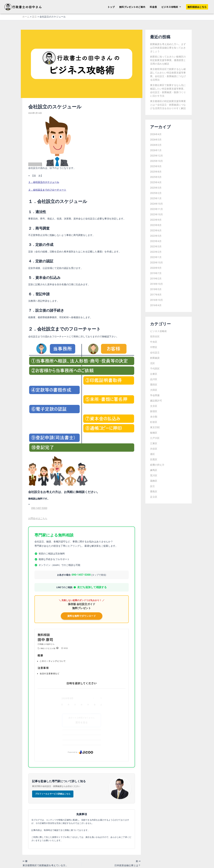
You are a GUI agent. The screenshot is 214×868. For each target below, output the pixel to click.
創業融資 (155, 358)
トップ (111, 7)
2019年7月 (156, 273)
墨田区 (154, 385)
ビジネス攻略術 (171, 7)
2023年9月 (156, 220)
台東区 (154, 374)
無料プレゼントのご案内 (132, 7)
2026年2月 (156, 145)
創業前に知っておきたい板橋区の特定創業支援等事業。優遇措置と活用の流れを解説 (168, 60)
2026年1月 (156, 150)
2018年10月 (156, 284)
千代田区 (155, 369)
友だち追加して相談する (90, 587)
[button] (171, 7)
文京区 (154, 406)
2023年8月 (156, 225)
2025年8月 (156, 172)
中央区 (154, 342)
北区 (152, 363)
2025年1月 (156, 198)
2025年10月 (156, 161)
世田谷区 (155, 337)
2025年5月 (156, 177)
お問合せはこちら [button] (38, 518)
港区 (152, 454)
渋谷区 (154, 449)
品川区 (154, 379)
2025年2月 (156, 193)
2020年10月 (156, 263)
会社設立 (155, 353)
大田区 (154, 390)
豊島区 (154, 492)
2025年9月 (156, 166)
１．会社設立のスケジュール (44, 182)
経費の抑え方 (157, 465)
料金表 (153, 7)
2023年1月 (156, 257)
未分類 (154, 417)
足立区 (154, 497)
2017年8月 (156, 295)
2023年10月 (156, 214)
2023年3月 (156, 247)
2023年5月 (156, 236)
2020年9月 (156, 268)
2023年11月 (156, 209)
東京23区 (155, 427)
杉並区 (154, 422)
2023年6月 (156, 231)
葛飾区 (154, 481)
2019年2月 (156, 279)
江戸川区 (155, 438)
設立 (152, 486)
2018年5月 (156, 289)
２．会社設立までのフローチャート (47, 190)
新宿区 (154, 411)
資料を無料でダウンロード (82, 616)
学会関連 (155, 395)
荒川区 (154, 475)
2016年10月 (156, 300)
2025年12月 (156, 156)
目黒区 (154, 459)
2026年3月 (156, 140)
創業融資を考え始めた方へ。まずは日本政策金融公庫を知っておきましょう (168, 48)
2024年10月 (156, 204)
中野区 (154, 347)
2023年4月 (156, 241)
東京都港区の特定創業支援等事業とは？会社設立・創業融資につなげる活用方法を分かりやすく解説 (168, 105)
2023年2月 (156, 252)
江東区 (154, 443)
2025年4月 (156, 182)
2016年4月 (156, 305)
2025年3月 (156, 188)
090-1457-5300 (39, 508)
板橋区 (154, 433)
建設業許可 (156, 401)
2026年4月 (156, 134)
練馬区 (154, 470)
